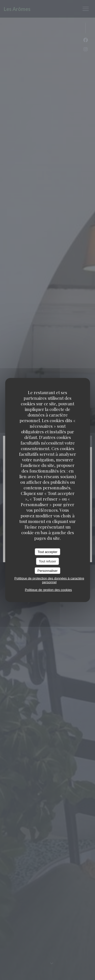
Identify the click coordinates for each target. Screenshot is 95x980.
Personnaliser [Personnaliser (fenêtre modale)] (48, 570)
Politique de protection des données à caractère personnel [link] (49, 580)
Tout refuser (48, 561)
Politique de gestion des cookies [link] (48, 590)
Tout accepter (47, 552)
